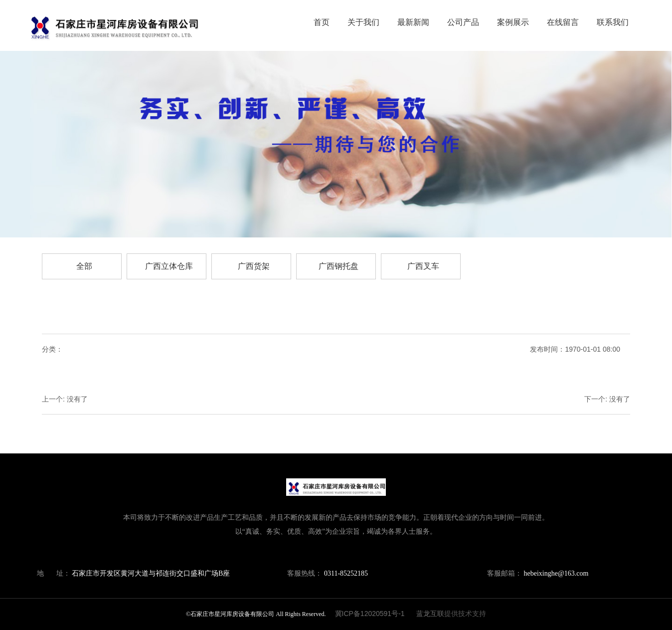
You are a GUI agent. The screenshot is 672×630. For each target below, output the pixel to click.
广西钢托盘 (338, 266)
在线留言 (563, 22)
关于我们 (363, 22)
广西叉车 (423, 266)
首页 (322, 22)
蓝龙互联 (430, 614)
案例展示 (513, 22)
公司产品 (463, 22)
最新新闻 (413, 22)
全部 (84, 266)
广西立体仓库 (169, 266)
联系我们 (613, 22)
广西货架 (254, 266)
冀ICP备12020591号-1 (370, 614)
